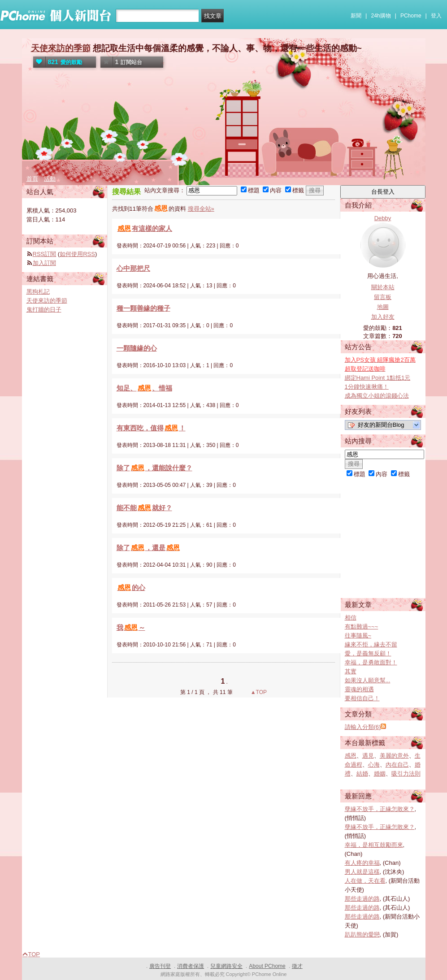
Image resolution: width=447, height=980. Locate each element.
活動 (50, 179)
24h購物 (381, 16)
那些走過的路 (362, 899)
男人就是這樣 (362, 872)
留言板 (383, 297)
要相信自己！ (362, 698)
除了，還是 (149, 548)
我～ (131, 627)
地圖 (383, 307)
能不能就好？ (144, 508)
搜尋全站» (201, 209)
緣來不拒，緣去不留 (371, 644)
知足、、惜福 (144, 388)
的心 (131, 588)
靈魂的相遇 (359, 689)
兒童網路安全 (226, 966)
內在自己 (397, 765)
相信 (351, 618)
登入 (436, 16)
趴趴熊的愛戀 (362, 934)
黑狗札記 (38, 292)
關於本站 (383, 287)
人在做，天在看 (365, 881)
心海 (374, 765)
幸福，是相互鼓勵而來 (374, 845)
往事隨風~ (358, 635)
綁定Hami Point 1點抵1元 (378, 378)
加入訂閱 (44, 263)
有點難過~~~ (362, 627)
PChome (411, 16)
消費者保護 (191, 966)
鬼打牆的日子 (44, 310)
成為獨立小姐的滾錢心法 (377, 396)
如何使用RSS (77, 254)
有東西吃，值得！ (151, 428)
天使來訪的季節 (61, 48)
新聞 (356, 16)
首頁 (32, 179)
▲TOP (258, 692)
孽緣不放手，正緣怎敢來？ (380, 809)
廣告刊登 (160, 966)
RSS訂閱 (45, 254)
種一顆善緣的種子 (143, 308)
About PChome (267, 966)
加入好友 (383, 317)
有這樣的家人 (144, 228)
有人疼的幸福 (362, 863)
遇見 (368, 756)
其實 (351, 671)
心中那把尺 (133, 268)
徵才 (297, 966)
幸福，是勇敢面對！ (371, 662)
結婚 (362, 774)
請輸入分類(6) (363, 727)
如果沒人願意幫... (368, 680)
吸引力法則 (406, 774)
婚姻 (380, 774)
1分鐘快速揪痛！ (367, 387)
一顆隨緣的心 (137, 348)
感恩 (351, 756)
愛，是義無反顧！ (368, 653)
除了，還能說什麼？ (154, 468)
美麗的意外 (394, 756)
